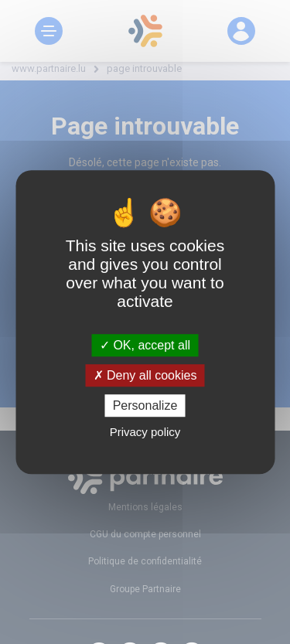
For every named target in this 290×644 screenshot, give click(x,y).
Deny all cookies (145, 375)
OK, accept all (145, 345)
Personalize (145, 405)
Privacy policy (145, 432)
